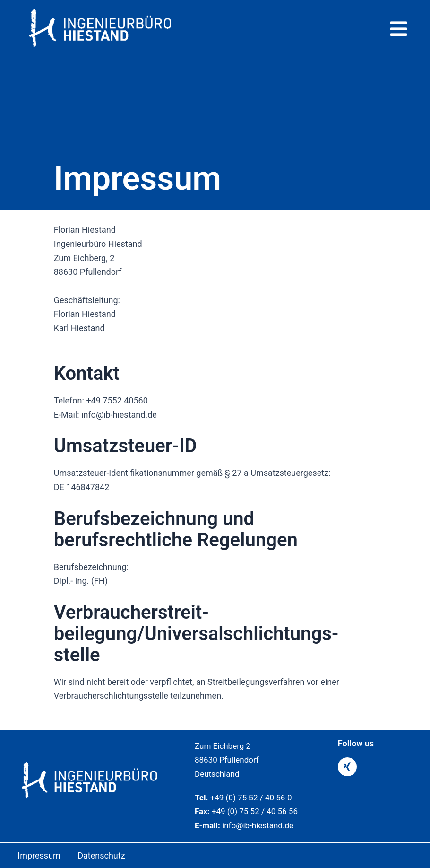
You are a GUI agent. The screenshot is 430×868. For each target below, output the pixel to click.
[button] (316, 29)
